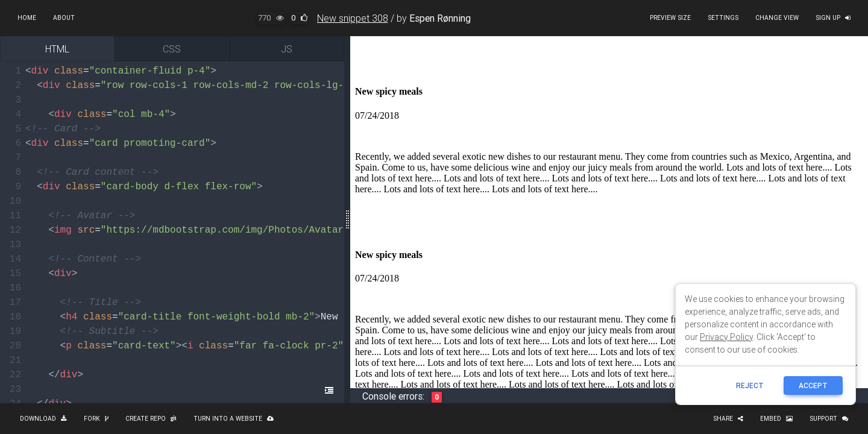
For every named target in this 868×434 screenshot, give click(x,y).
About (64, 18)
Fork (96, 419)
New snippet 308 (353, 18)
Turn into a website (234, 419)
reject (750, 385)
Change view (777, 18)
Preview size (670, 18)
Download (43, 419)
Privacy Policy (726, 337)
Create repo (151, 419)
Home (27, 18)
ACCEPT (813, 385)
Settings (723, 18)
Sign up (833, 18)
